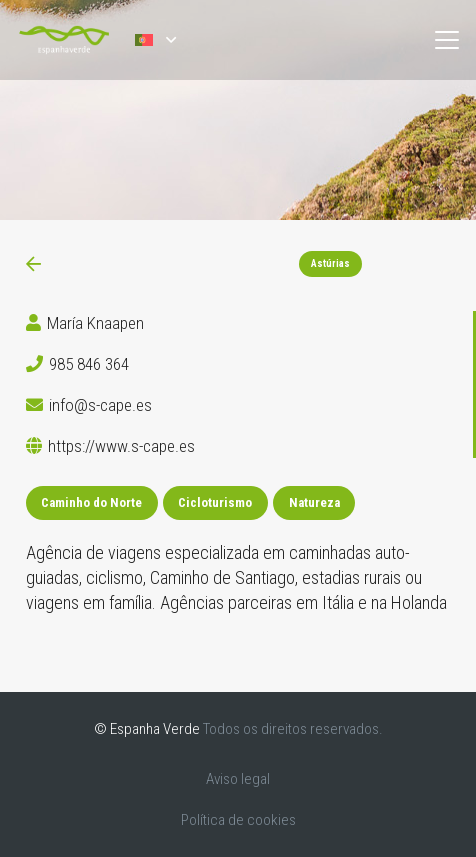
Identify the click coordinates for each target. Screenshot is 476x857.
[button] (155, 39)
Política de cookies (238, 820)
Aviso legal (238, 779)
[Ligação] (33, 264)
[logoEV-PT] (64, 40)
